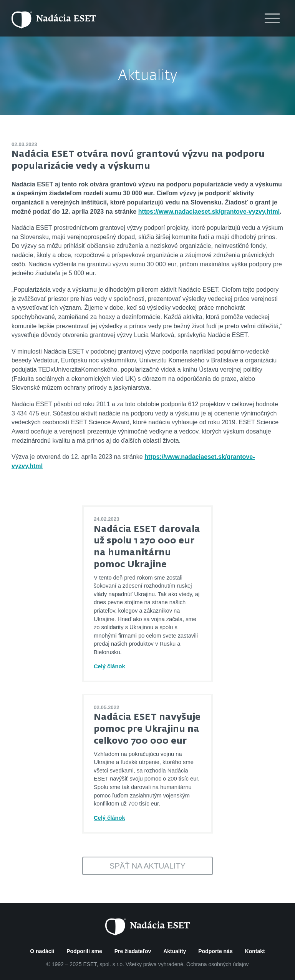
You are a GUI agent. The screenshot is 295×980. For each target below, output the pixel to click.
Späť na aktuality (147, 866)
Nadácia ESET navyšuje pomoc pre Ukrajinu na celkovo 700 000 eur (147, 729)
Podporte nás (215, 951)
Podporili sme (84, 951)
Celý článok (109, 666)
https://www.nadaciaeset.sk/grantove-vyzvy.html (209, 211)
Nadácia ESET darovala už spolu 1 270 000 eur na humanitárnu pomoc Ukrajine (147, 547)
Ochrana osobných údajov (218, 964)
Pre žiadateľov (133, 951)
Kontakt (255, 951)
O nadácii (42, 951)
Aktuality (147, 76)
